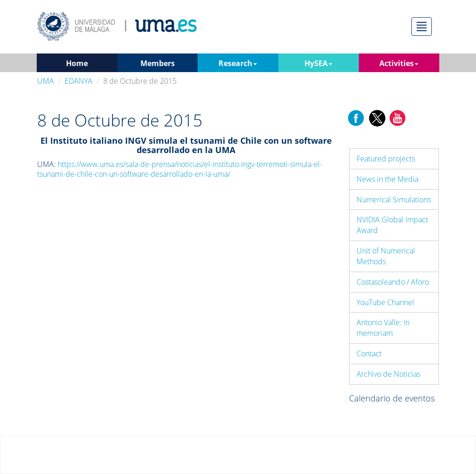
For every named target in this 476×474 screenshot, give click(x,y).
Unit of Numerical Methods (386, 256)
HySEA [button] (318, 63)
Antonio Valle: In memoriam (383, 328)
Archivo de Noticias (388, 374)
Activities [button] (399, 63)
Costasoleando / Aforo (393, 282)
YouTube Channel (385, 302)
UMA (46, 81)
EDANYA (79, 81)
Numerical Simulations (394, 200)
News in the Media (387, 179)
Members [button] (158, 63)
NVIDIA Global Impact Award (392, 225)
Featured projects (386, 159)
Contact (369, 354)
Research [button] (238, 63)
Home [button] (77, 63)
